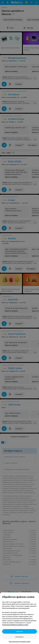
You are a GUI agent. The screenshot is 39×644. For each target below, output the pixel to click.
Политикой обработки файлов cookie (15, 625)
